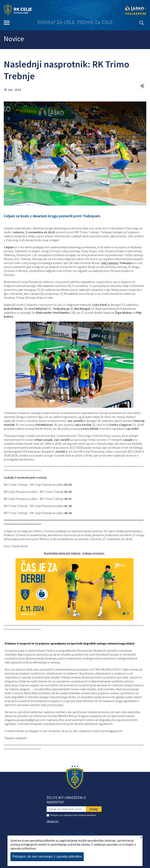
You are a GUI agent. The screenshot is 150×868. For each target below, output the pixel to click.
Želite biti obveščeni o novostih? (66, 800)
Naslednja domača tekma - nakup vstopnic (74, 553)
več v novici (110, 263)
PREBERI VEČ (53, 821)
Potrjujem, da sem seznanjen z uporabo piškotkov (47, 856)
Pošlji (94, 809)
